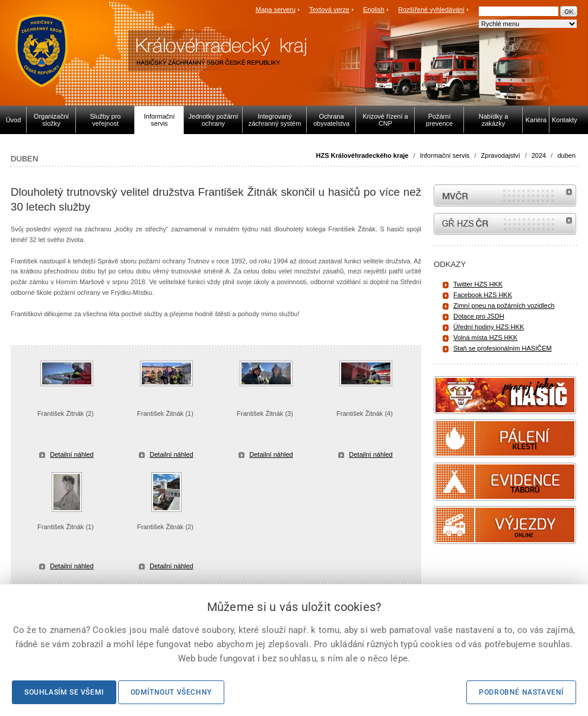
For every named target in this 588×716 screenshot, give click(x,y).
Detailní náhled (71, 454)
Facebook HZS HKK (483, 295)
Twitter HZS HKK (478, 284)
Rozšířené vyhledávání (431, 9)
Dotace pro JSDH (479, 316)
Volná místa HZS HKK (485, 338)
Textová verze (329, 9)
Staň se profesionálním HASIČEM (503, 348)
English (374, 9)
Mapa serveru (276, 9)
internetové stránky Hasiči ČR (505, 224)
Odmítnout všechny (171, 692)
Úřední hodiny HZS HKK (489, 327)
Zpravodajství (501, 155)
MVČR (505, 195)
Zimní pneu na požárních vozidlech (504, 306)
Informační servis (445, 155)
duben (566, 155)
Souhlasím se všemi (64, 692)
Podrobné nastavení (521, 692)
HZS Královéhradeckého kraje (363, 155)
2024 (539, 155)
